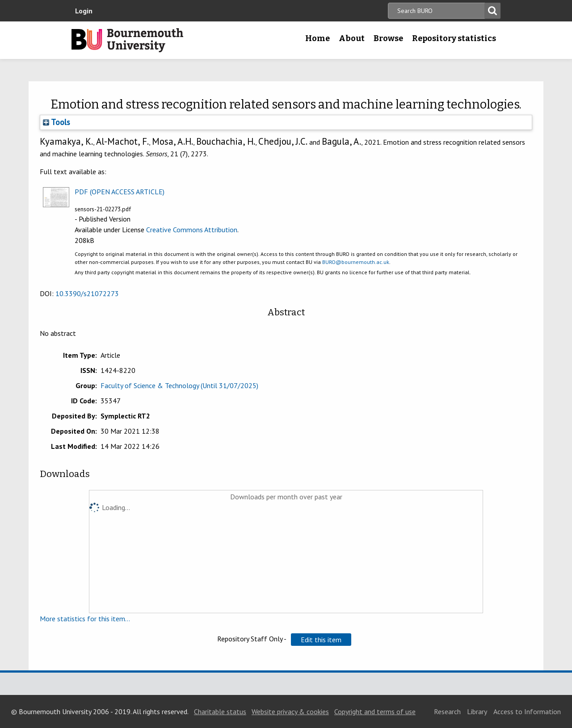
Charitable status (220, 711)
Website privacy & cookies (290, 711)
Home (318, 38)
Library (477, 711)
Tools (57, 122)
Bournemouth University (127, 40)
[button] (321, 640)
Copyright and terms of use (375, 711)
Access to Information (527, 711)
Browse (388, 38)
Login (84, 11)
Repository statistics (454, 38)
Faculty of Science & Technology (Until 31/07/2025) (179, 385)
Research (447, 711)
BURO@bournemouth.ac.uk (356, 262)
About (352, 38)
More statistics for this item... (85, 619)
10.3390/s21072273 (87, 293)
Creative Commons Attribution (192, 230)
